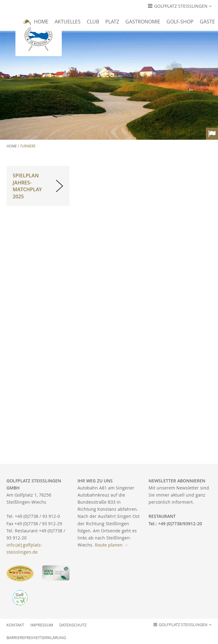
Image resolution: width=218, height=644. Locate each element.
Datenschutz (73, 625)
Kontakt (15, 625)
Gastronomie (143, 22)
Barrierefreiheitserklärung (36, 638)
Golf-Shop (180, 22)
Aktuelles (68, 22)
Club (93, 22)
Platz (112, 22)
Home (41, 22)
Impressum (42, 625)
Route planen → (111, 545)
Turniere (28, 146)
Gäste (207, 22)
